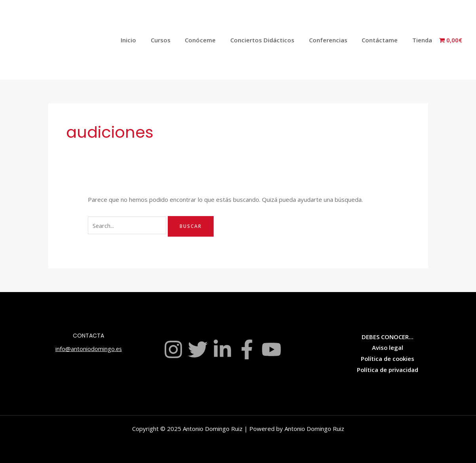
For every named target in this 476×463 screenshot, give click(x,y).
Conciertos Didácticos (271, 40)
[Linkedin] (222, 349)
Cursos (175, 40)
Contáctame (384, 40)
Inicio (145, 40)
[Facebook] (247, 349)
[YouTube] (271, 349)
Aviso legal (387, 347)
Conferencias (335, 40)
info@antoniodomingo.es (89, 349)
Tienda (423, 40)
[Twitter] (198, 349)
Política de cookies (387, 359)
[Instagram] (173, 349)
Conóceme (212, 40)
